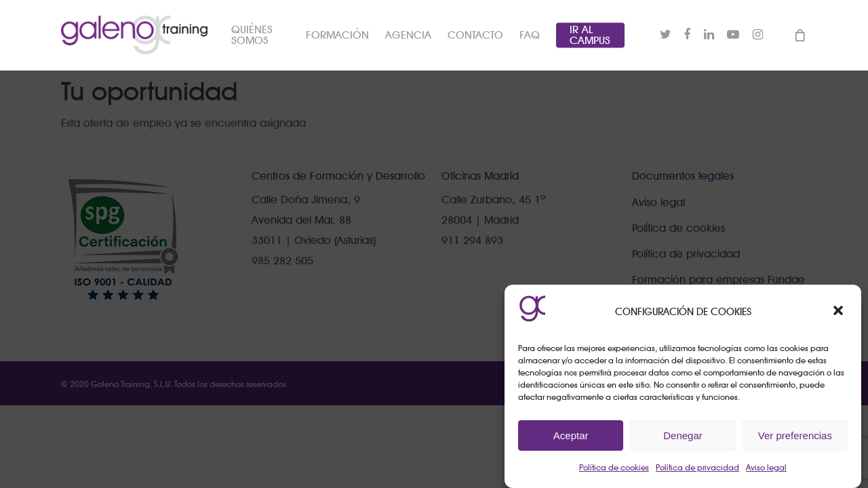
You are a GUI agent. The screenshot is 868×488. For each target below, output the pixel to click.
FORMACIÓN (338, 37)
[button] (840, 312)
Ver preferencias (795, 435)
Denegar (683, 435)
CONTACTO (476, 37)
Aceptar (571, 435)
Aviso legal (766, 467)
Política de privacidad (697, 467)
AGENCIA (409, 37)
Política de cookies (614, 467)
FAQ (530, 37)
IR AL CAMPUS (591, 37)
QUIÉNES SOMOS (259, 37)
